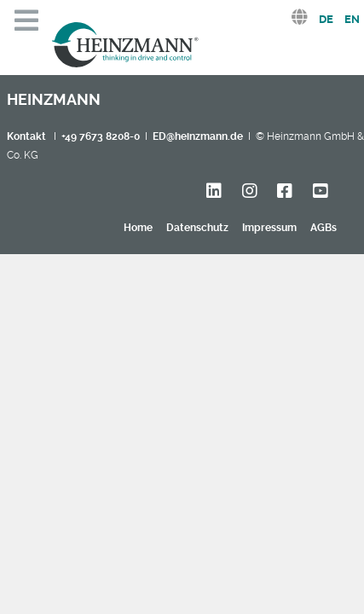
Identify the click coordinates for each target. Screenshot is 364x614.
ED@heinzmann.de (198, 136)
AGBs (324, 228)
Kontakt (26, 136)
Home (138, 228)
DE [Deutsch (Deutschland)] (326, 19)
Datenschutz (197, 228)
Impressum (269, 228)
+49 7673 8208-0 (101, 136)
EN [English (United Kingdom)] (352, 19)
